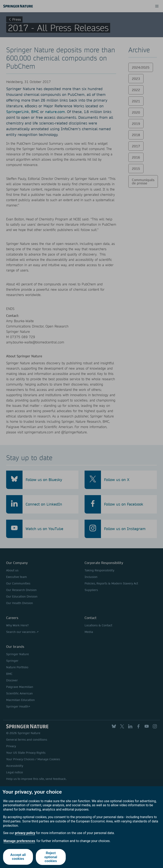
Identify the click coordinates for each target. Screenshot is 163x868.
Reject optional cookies (51, 857)
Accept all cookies (18, 857)
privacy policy (25, 833)
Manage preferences (19, 841)
